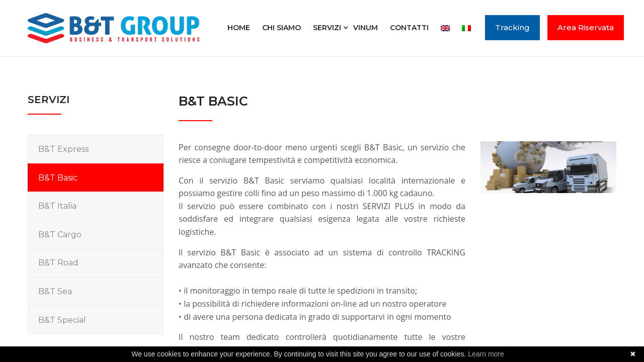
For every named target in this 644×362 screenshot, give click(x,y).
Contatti (409, 28)
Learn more (486, 354)
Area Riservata (586, 27)
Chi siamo (281, 28)
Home (239, 28)
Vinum (366, 28)
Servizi (327, 28)
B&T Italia (57, 206)
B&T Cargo (60, 235)
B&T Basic (58, 178)
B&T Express (63, 149)
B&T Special (62, 320)
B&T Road (58, 263)
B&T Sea (55, 291)
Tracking (512, 27)
